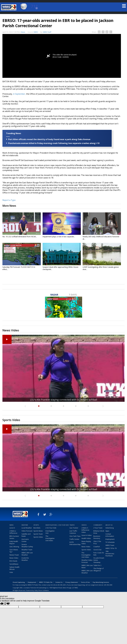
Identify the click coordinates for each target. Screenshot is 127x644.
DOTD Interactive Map (75, 543)
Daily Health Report (14, 542)
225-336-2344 (108, 585)
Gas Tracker (74, 528)
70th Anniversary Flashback (110, 554)
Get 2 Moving (14, 547)
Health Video (86, 538)
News (23, 32)
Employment (110, 539)
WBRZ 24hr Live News (87, 566)
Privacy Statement (72, 582)
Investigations (51, 525)
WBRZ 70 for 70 (111, 548)
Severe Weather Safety (27, 545)
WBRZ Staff (47, 32)
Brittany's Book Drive (99, 532)
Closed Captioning (19, 582)
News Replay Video (86, 542)
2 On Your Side (51, 528)
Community (98, 525)
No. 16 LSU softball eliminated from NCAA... (20, 237)
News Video (14, 558)
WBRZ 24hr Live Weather (27, 554)
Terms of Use (85, 582)
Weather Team (27, 550)
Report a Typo (9, 200)
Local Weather (27, 528)
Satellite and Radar (26, 535)
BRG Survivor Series (14, 537)
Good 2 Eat (97, 550)
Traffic (72, 525)
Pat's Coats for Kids (99, 554)
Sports (36, 525)
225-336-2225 (61, 585)
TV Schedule (110, 542)
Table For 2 (97, 565)
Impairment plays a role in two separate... (59, 237)
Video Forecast (27, 531)
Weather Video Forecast (87, 561)
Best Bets (37, 528)
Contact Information (110, 535)
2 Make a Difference (13, 532)
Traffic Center (74, 539)
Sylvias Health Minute (14, 568)
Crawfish (97, 547)
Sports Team (38, 534)
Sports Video (38, 537)
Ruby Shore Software (42, 590)
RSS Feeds (13, 561)
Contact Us (59, 582)
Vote (11, 572)
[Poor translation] (7, 604)
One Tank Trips (75, 536)
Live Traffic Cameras (73, 532)
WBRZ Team (110, 545)
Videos (84, 525)
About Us (109, 525)
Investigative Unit (50, 532)
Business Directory (97, 537)
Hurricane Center (25, 540)
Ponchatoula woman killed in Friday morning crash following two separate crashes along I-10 (54, 143)
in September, (19, 94)
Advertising (110, 528)
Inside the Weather (25, 559)
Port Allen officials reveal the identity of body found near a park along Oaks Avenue (49, 139)
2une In (12, 528)
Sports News (38, 531)
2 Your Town (98, 528)
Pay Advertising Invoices (101, 582)
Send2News (14, 564)
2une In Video (87, 535)
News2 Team (14, 555)
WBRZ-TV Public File (46, 582)
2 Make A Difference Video (85, 530)
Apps (107, 531)
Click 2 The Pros (97, 542)
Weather (25, 525)
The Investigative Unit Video (50, 538)
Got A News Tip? (14, 551)
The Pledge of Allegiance (99, 569)
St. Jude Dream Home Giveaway (99, 560)
